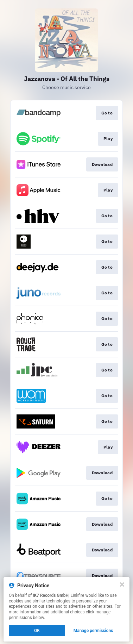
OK (37, 631)
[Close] (122, 584)
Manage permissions (93, 631)
